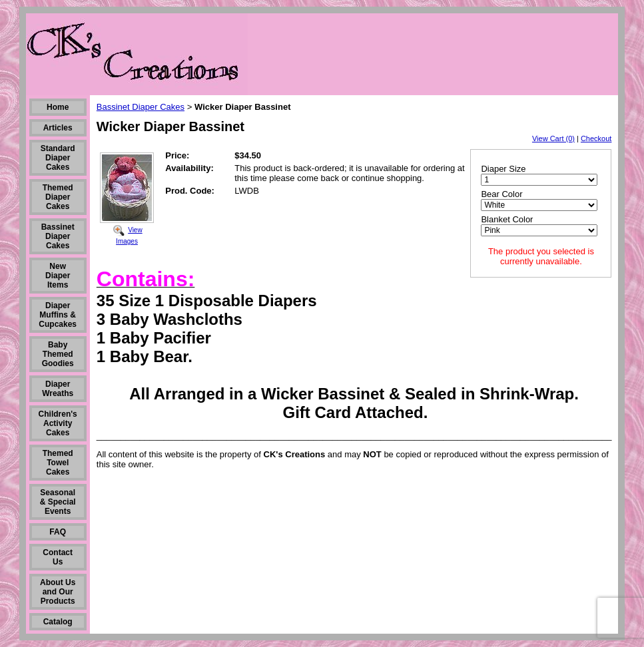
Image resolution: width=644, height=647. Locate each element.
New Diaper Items (58, 276)
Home (58, 107)
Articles (58, 128)
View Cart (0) (553, 138)
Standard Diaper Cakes (58, 158)
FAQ (58, 532)
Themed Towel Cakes (58, 463)
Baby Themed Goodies (58, 354)
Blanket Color (507, 219)
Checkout (596, 138)
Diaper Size (503, 169)
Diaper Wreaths (58, 389)
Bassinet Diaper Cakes (58, 236)
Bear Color (501, 194)
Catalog (58, 622)
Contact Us (58, 557)
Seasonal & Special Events (58, 502)
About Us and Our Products (58, 592)
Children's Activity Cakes (58, 423)
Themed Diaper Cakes (58, 197)
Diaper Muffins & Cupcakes (58, 315)
